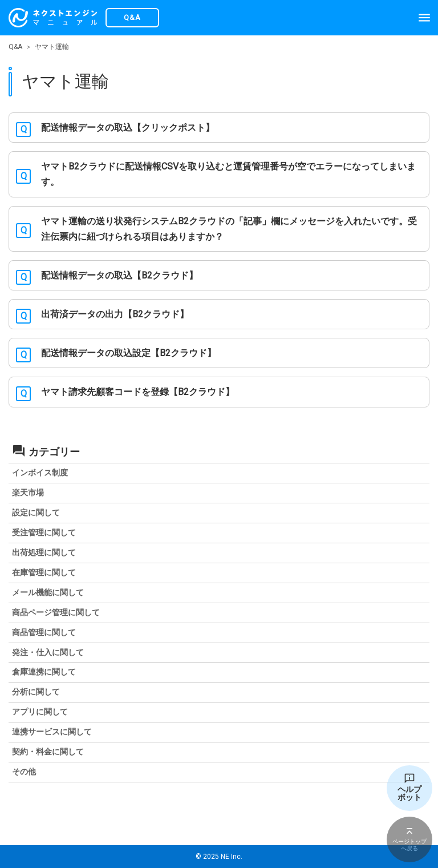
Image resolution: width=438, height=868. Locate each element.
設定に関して (36, 512)
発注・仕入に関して (48, 652)
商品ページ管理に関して (56, 612)
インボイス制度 (40, 473)
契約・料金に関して (48, 752)
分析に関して (36, 692)
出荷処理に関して (44, 552)
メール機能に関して (48, 592)
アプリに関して (40, 712)
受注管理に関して (44, 532)
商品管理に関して (44, 632)
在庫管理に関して (44, 572)
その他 (24, 772)
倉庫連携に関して (44, 672)
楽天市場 (28, 492)
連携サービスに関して (52, 732)
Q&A (15, 47)
